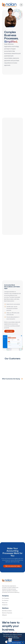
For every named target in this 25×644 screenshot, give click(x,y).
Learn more (9, 331)
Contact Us (5, 605)
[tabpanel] (12, 315)
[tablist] (12, 273)
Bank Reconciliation (7, 611)
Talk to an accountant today (13, 566)
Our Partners (5, 601)
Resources (5, 603)
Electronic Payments (7, 613)
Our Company (6, 598)
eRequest (4, 615)
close (22, 642)
